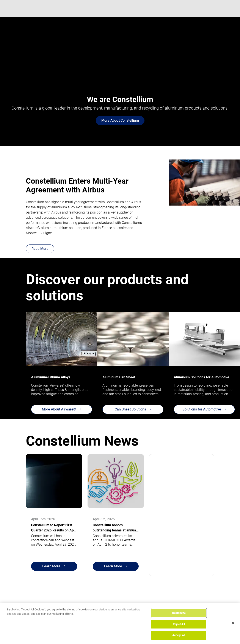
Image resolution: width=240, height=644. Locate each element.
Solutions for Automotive (204, 409)
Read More (40, 249)
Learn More (54, 566)
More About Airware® (62, 409)
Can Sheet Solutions (133, 409)
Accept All (179, 635)
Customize (179, 613)
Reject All (179, 624)
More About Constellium (120, 120)
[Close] (233, 623)
